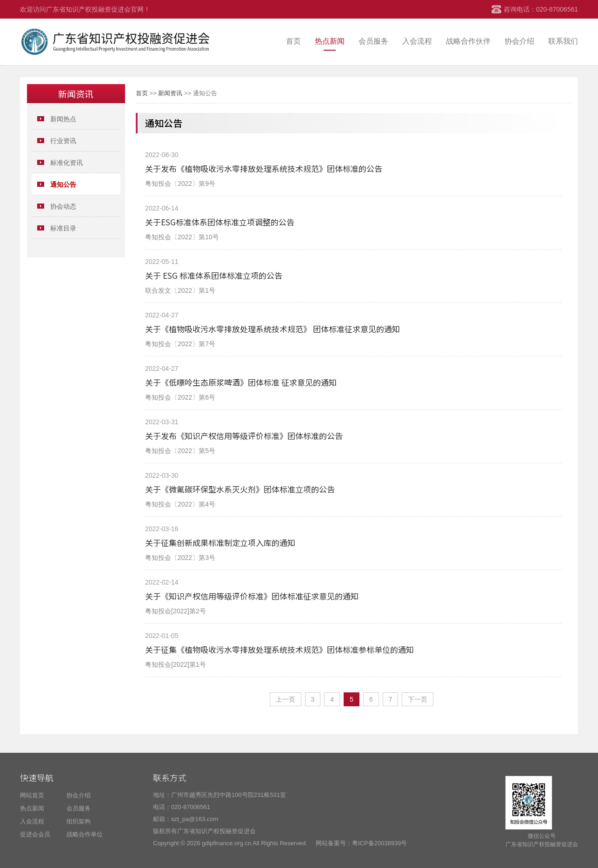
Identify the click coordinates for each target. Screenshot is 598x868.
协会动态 (63, 206)
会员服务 (373, 41)
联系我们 (563, 41)
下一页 (418, 699)
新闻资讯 (170, 93)
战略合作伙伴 (468, 41)
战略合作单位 (85, 834)
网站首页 (32, 795)
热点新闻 (330, 41)
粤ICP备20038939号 (380, 843)
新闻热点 (63, 119)
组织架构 (79, 821)
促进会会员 (35, 834)
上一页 (286, 699)
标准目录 (63, 228)
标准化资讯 (66, 163)
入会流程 (417, 41)
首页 (293, 41)
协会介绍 (519, 41)
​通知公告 (63, 184)
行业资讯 (63, 141)
